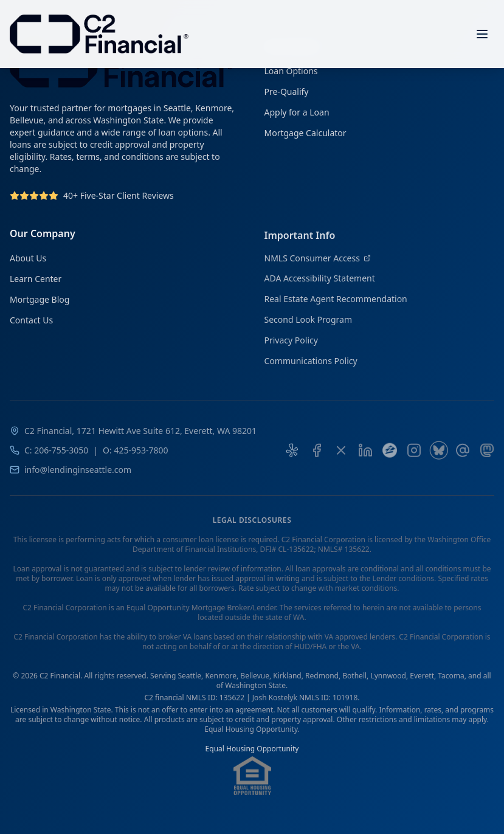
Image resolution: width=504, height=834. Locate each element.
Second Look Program (309, 324)
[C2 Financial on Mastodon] (487, 456)
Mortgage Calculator (306, 133)
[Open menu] (482, 34)
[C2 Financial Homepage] (99, 34)
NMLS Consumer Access (318, 262)
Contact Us (31, 322)
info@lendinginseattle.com (78, 475)
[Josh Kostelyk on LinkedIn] (365, 456)
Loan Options (291, 71)
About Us (28, 260)
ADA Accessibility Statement (320, 282)
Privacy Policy (291, 344)
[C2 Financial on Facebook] (317, 456)
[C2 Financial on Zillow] (390, 456)
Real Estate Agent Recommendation (336, 303)
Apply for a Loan (297, 113)
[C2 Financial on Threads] (463, 456)
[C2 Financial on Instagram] (414, 456)
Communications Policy (311, 365)
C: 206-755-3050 (56, 456)
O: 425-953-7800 (135, 456)
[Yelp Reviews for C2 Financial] (292, 456)
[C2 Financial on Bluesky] (438, 456)
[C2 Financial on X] (341, 456)
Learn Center (36, 281)
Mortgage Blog (40, 302)
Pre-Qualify (287, 92)
